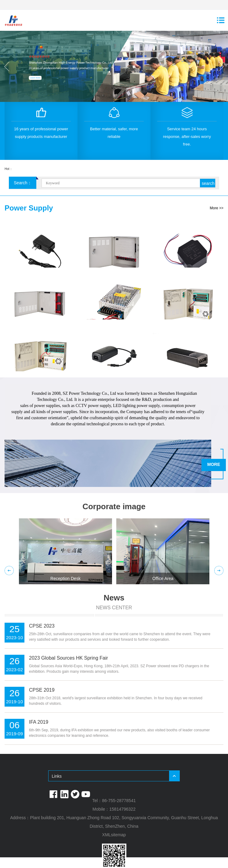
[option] (114, 66)
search (208, 183)
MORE (214, 464)
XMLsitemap (114, 835)
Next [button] (221, 67)
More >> (217, 208)
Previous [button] (7, 67)
